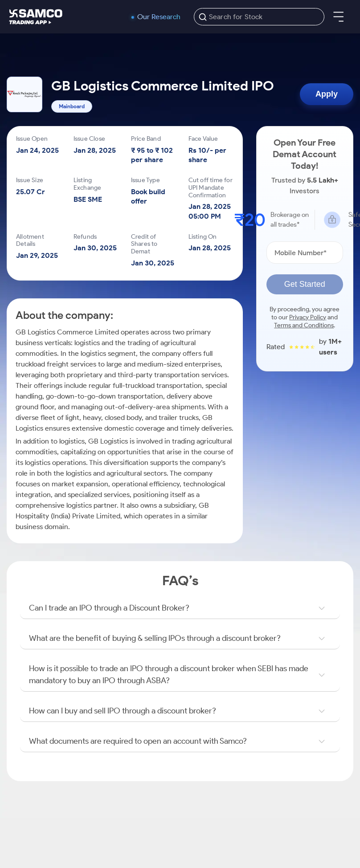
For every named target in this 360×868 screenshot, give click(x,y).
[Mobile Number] (305, 253)
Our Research (159, 17)
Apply (327, 94)
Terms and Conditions (304, 325)
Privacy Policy (308, 317)
